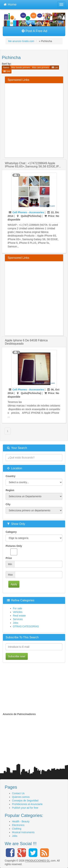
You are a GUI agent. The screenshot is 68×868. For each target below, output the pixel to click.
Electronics (18, 825)
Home (10, 4)
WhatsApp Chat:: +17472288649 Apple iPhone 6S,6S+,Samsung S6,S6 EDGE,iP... (33, 165)
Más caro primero (41, 67)
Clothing (17, 829)
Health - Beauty (21, 821)
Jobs (16, 623)
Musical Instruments (23, 832)
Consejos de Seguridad (25, 801)
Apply (14, 584)
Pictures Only (14, 550)
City (8, 504)
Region (10, 490)
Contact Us (18, 793)
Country (11, 476)
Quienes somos (21, 797)
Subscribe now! (17, 656)
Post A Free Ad (34, 31)
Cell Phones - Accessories (28, 212)
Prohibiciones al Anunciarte (27, 804)
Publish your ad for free (25, 808)
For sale (17, 608)
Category (11, 532)
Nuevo (6, 67)
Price (9, 558)
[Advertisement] (34, 120)
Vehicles (18, 612)
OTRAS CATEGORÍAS (26, 626)
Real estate (19, 616)
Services (18, 619)
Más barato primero (21, 67)
